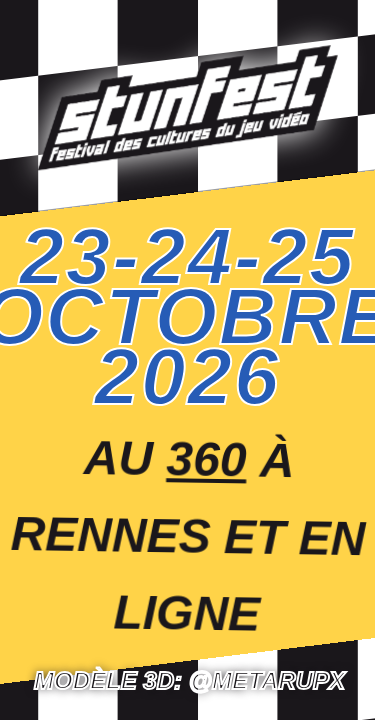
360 (206, 458)
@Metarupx (267, 680)
